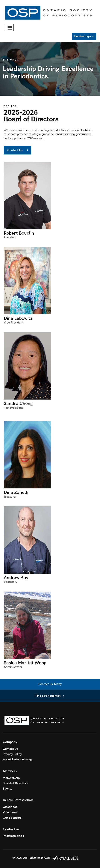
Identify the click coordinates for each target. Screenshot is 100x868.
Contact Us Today (50, 684)
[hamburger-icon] (10, 28)
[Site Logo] (49, 12)
